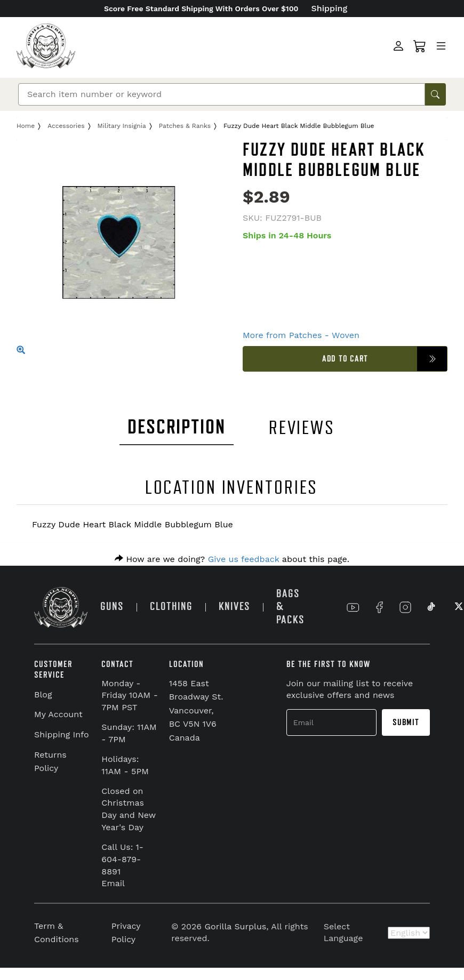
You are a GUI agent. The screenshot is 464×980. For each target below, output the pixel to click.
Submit (406, 722)
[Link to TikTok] (431, 607)
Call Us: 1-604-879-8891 (122, 859)
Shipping (330, 8)
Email (113, 883)
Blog (43, 694)
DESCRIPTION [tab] (177, 427)
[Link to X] (458, 607)
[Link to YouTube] (353, 607)
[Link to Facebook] (379, 607)
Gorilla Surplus (236, 926)
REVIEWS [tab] (302, 428)
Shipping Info (62, 734)
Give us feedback (244, 559)
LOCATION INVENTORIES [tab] (232, 488)
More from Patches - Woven (301, 335)
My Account (58, 714)
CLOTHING (171, 607)
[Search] (222, 94)
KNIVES (234, 607)
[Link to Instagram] (405, 607)
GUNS (112, 607)
